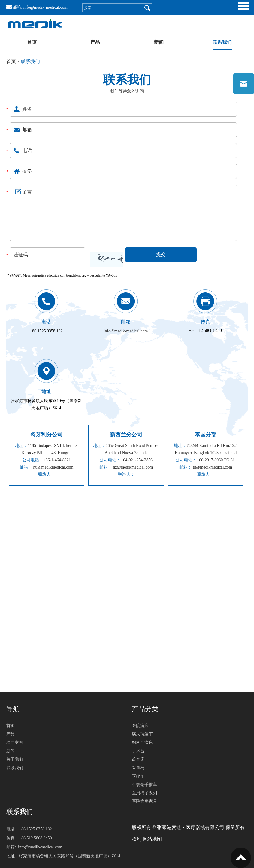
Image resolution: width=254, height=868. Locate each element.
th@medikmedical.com (213, 467)
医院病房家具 (144, 801)
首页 (32, 42)
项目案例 (15, 743)
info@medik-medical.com (45, 7)
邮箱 (126, 322)
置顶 (241, 858)
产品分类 (145, 709)
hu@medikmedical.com (53, 467)
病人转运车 (142, 734)
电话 (46, 322)
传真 (205, 322)
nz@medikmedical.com (133, 467)
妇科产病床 (142, 743)
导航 (13, 709)
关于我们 (15, 759)
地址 (46, 391)
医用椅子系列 (144, 793)
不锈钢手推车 (144, 785)
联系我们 (222, 42)
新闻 (159, 42)
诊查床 (138, 759)
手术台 (138, 751)
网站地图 (152, 839)
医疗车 (138, 776)
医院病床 (140, 726)
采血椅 (138, 768)
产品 (95, 42)
